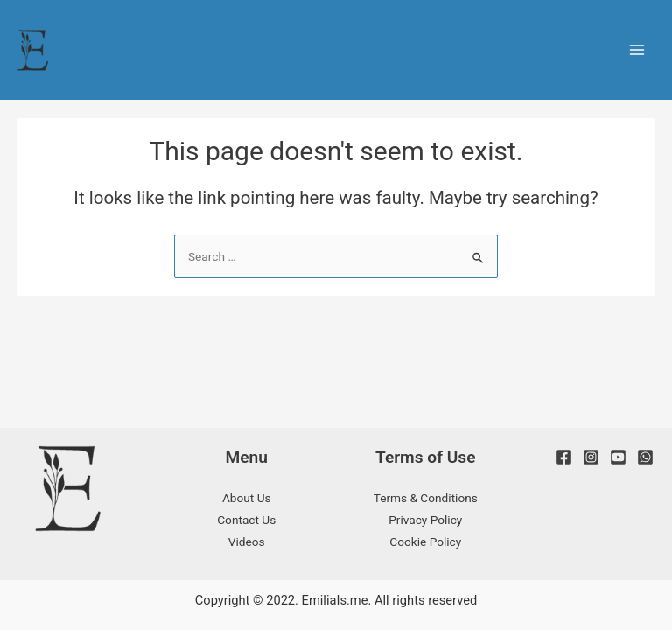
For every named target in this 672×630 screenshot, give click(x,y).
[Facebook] (564, 457)
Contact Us (246, 520)
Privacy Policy (425, 520)
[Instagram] (591, 457)
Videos (247, 542)
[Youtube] (618, 457)
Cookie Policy (425, 542)
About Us (247, 498)
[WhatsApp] (645, 457)
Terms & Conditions (426, 498)
